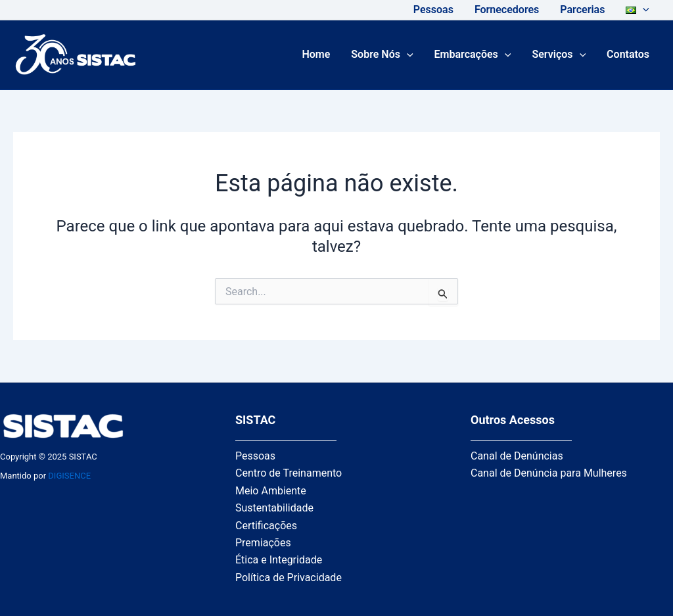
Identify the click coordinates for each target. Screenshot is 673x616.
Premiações (263, 543)
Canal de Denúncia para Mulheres (549, 473)
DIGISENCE (69, 476)
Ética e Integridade (279, 560)
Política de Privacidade (289, 578)
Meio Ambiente (271, 491)
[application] (643, 10)
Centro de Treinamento (289, 473)
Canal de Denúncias (517, 456)
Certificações (266, 526)
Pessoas (255, 456)
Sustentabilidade (274, 508)
